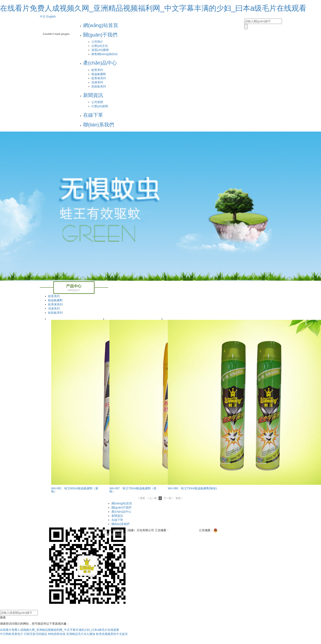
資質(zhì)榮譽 (100, 50)
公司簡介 (97, 42)
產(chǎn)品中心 (100, 63)
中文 (43, 16)
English (51, 16)
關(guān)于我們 (100, 35)
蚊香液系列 (99, 78)
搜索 (3, 617)
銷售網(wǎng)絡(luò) (105, 54)
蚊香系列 (97, 70)
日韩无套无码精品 (36, 634)
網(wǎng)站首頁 (101, 25)
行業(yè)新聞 (100, 106)
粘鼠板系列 (99, 86)
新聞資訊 (93, 95)
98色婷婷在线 (57, 634)
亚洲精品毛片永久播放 (81, 634)
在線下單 (93, 115)
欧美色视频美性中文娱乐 (112, 634)
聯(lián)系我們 (99, 125)
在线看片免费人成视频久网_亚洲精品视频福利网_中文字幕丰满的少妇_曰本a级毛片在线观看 (153, 8)
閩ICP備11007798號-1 (184, 530)
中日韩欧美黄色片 (12, 634)
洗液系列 (97, 82)
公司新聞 (97, 102)
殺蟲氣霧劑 (99, 74)
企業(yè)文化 (100, 46)
